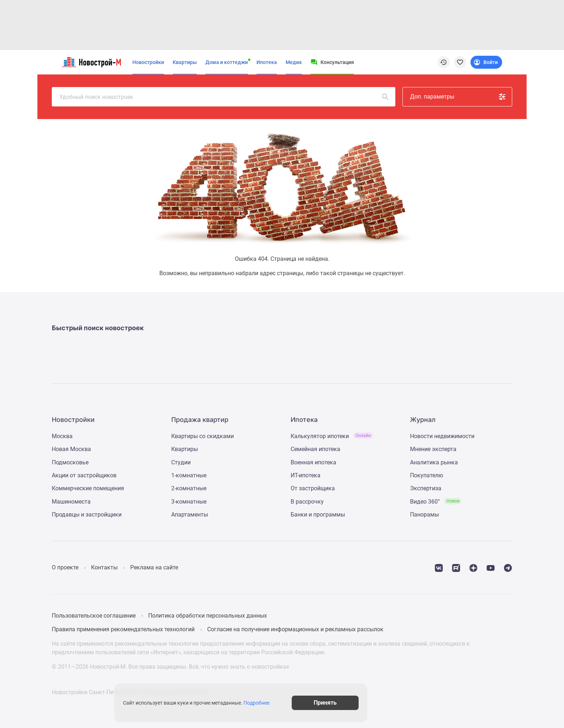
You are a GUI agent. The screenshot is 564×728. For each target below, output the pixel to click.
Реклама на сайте (154, 567)
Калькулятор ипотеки (332, 436)
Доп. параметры (458, 97)
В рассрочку (307, 502)
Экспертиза (426, 488)
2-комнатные (189, 488)
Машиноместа (71, 502)
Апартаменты (190, 515)
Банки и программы (318, 515)
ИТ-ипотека (306, 475)
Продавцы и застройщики (87, 515)
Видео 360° (436, 502)
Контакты (104, 567)
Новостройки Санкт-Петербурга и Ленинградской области (130, 692)
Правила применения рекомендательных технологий (123, 629)
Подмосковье (70, 462)
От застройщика (313, 488)
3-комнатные (189, 502)
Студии (181, 462)
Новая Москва (71, 449)
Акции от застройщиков (84, 475)
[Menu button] (332, 62)
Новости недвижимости (442, 436)
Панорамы (424, 515)
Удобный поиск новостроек (224, 97)
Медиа (294, 62)
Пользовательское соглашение (94, 616)
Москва (62, 436)
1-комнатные (189, 475)
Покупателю (427, 475)
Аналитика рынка (434, 462)
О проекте (65, 567)
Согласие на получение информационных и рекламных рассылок (295, 629)
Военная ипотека (313, 462)
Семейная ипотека (315, 449)
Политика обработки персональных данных (208, 616)
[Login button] (486, 62)
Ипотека (267, 62)
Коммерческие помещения (88, 488)
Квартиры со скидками (203, 436)
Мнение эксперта (433, 449)
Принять (378, 703)
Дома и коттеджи (227, 62)
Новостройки (148, 62)
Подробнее (286, 703)
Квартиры (185, 62)
